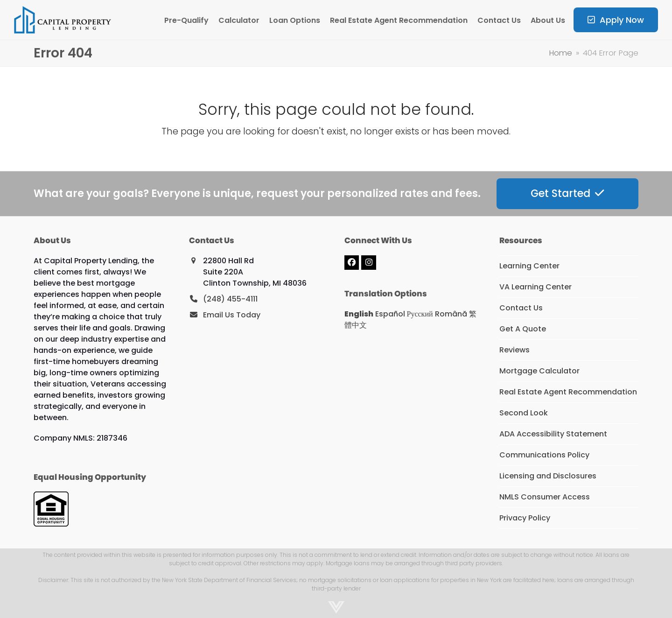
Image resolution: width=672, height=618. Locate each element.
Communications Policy (544, 455)
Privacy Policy (525, 518)
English (359, 314)
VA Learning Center (535, 287)
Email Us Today (232, 315)
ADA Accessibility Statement (553, 434)
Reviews (514, 350)
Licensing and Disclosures (548, 476)
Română (451, 314)
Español (390, 314)
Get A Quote (523, 329)
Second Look (524, 413)
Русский (420, 314)
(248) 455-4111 (230, 299)
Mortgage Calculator (539, 371)
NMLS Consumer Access (545, 497)
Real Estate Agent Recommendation (568, 392)
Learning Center (529, 266)
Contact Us (521, 308)
